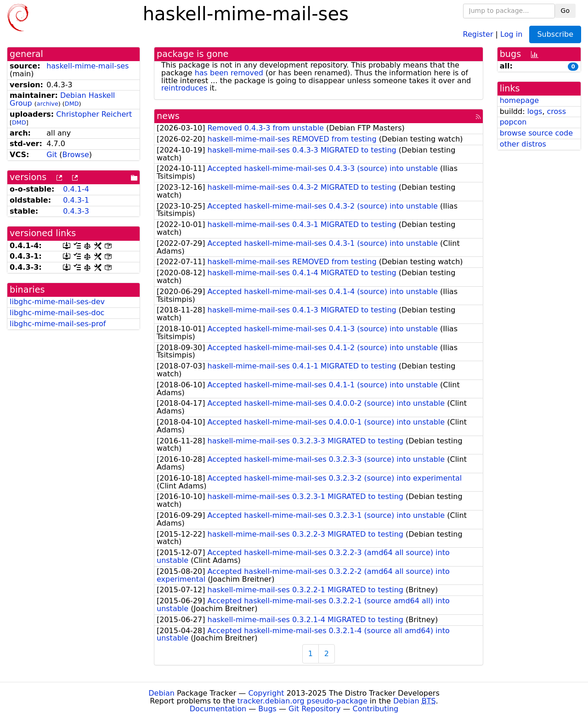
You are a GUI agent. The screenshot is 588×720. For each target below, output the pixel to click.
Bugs (267, 709)
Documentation (218, 709)
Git (52, 155)
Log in (511, 34)
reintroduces (184, 88)
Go (565, 11)
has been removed (229, 73)
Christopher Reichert (94, 114)
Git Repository (314, 709)
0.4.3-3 (76, 211)
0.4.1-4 (76, 189)
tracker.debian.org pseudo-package (302, 701)
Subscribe (555, 34)
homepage (519, 100)
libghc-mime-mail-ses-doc (57, 313)
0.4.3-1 (76, 200)
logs (535, 111)
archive (48, 104)
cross (557, 111)
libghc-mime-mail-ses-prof (58, 324)
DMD (72, 104)
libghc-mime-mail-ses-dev (57, 302)
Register (478, 34)
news (168, 116)
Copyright (266, 693)
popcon (513, 122)
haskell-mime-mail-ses (88, 66)
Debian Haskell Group (62, 99)
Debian (161, 693)
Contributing (376, 709)
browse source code (536, 133)
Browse (76, 155)
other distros (523, 144)
